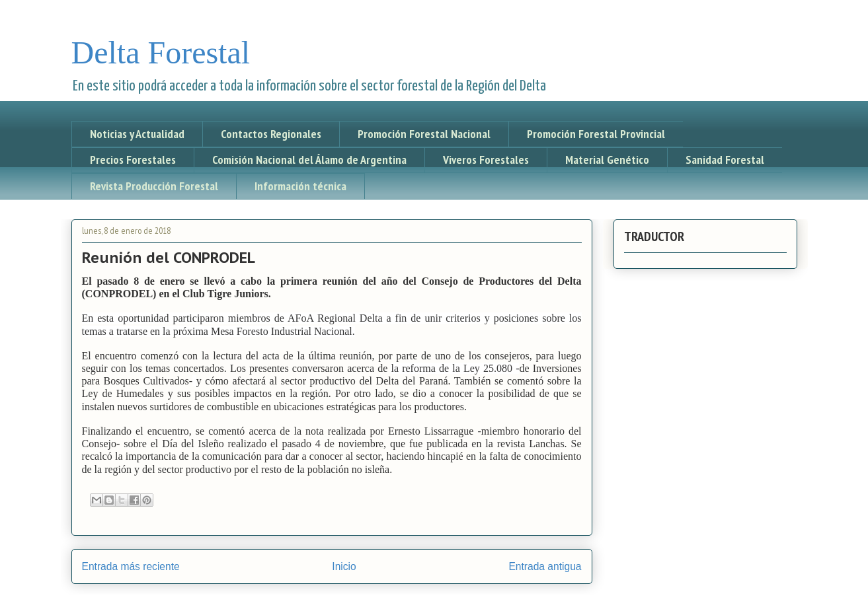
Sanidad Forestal (725, 160)
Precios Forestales (133, 160)
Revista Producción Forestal (154, 186)
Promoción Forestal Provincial (596, 134)
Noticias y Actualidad (137, 134)
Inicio (344, 566)
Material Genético (607, 160)
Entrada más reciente (131, 566)
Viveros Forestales (486, 160)
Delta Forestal (161, 53)
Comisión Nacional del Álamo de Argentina (309, 160)
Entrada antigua (545, 566)
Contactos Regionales (271, 134)
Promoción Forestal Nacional (424, 134)
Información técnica (300, 186)
